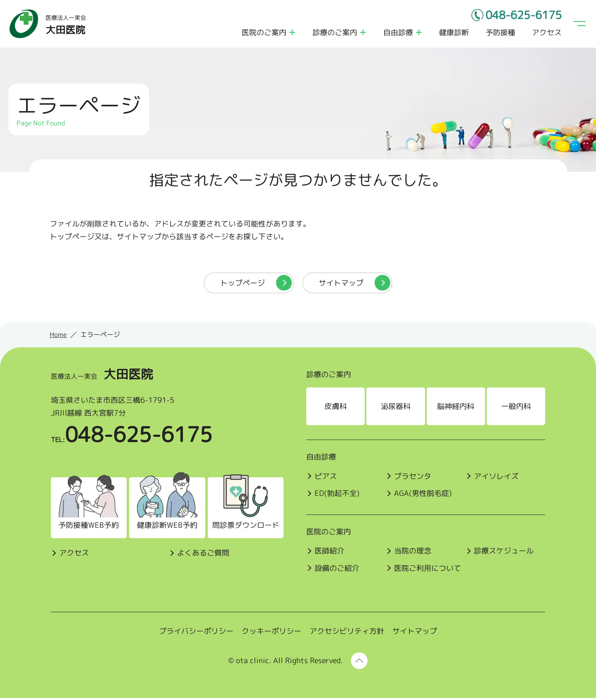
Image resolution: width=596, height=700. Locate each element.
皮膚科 (336, 408)
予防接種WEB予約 (87, 528)
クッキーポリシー (272, 634)
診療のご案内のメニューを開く (362, 33)
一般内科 (517, 408)
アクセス (546, 33)
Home (58, 337)
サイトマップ (341, 285)
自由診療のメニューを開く (418, 33)
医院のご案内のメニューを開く (291, 33)
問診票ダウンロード (244, 528)
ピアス (326, 478)
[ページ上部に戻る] (359, 663)
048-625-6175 (520, 17)
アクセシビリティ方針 (347, 634)
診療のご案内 (334, 33)
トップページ (243, 285)
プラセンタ (413, 478)
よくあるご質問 (202, 555)
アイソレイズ (497, 478)
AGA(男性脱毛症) (423, 496)
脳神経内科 (457, 408)
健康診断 (453, 33)
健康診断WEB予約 (166, 528)
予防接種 (500, 33)
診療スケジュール (505, 553)
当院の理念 (413, 553)
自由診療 (397, 33)
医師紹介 (329, 553)
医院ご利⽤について (428, 570)
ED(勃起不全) (337, 496)
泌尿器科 (396, 408)
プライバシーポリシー (196, 634)
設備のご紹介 (337, 570)
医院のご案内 (263, 33)
